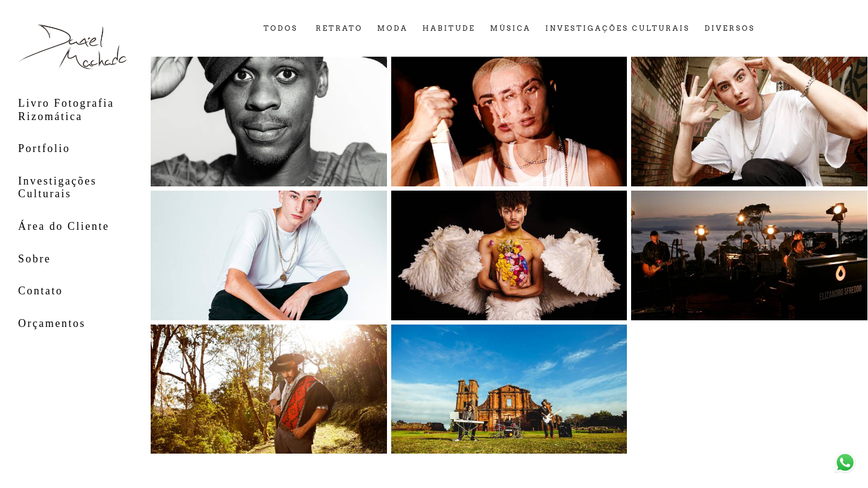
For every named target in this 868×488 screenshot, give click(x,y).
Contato (41, 291)
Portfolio (44, 148)
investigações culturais (618, 29)
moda (393, 29)
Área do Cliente (64, 226)
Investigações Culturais (57, 188)
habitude (449, 29)
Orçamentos (52, 323)
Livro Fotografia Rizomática (66, 110)
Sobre (35, 259)
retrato (339, 29)
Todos (281, 29)
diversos (730, 29)
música (511, 29)
